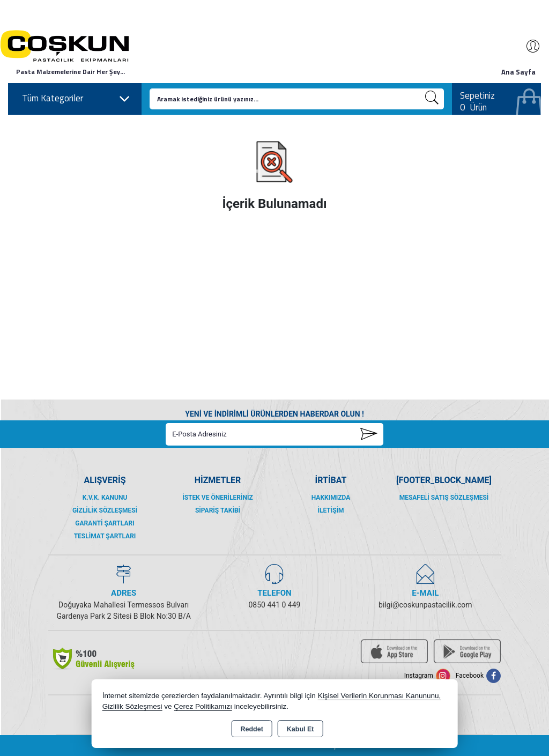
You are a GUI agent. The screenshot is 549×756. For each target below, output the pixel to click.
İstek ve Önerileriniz (218, 498)
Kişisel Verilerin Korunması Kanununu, (380, 696)
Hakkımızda (331, 498)
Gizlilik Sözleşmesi (105, 510)
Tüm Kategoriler (76, 99)
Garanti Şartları (105, 523)
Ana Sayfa (518, 72)
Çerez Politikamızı (203, 706)
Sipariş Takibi (218, 510)
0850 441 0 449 (275, 605)
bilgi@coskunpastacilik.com (425, 605)
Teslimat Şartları (105, 536)
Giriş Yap (528, 46)
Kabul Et (301, 729)
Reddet (251, 729)
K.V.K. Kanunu (105, 498)
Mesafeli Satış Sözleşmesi (444, 498)
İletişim (331, 510)
